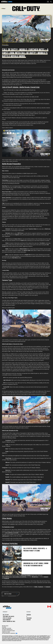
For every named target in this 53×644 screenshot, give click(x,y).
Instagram (46, 577)
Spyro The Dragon (7, 618)
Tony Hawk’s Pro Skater (8, 617)
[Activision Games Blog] (7, 2)
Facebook (6, 578)
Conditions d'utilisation (7, 628)
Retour (3, 9)
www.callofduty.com (7, 577)
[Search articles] (51, 2)
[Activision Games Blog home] (7, 607)
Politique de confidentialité (7, 630)
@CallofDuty (35, 577)
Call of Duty (6, 615)
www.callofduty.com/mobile (12, 533)
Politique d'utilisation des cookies (8, 631)
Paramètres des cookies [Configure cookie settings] (6, 632)
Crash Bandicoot (7, 620)
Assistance (4, 627)
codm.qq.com (5, 536)
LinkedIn (29, 620)
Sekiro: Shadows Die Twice (9, 621)
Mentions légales (5, 626)
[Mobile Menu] (48, 2)
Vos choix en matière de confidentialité (9, 633)
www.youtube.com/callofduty (19, 577)
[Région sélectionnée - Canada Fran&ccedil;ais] (49, 607)
